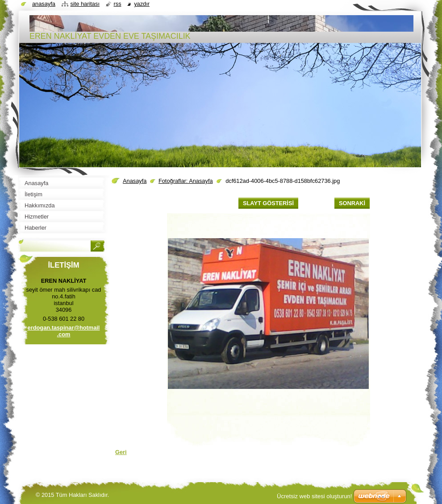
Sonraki (352, 203)
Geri (121, 452)
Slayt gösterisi (268, 203)
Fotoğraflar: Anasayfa (186, 181)
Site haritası (85, 4)
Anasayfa (135, 181)
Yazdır (142, 4)
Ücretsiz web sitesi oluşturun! (314, 496)
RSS (118, 4)
